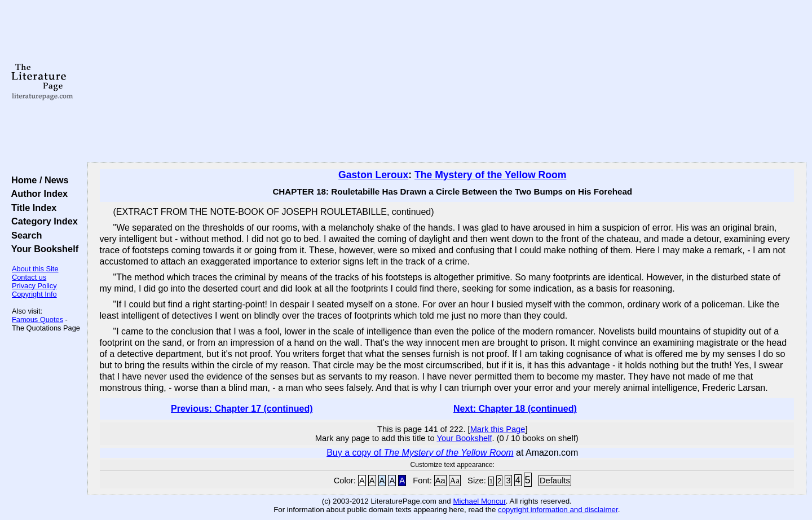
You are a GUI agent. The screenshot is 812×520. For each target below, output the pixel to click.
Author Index (37, 193)
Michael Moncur (479, 501)
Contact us (29, 277)
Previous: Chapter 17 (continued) (242, 409)
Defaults (555, 481)
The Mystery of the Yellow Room (491, 175)
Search (24, 235)
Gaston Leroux (373, 175)
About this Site (35, 269)
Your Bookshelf (42, 249)
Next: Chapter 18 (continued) (515, 409)
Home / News (37, 180)
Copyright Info (34, 294)
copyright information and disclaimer (558, 510)
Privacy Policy (34, 286)
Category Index (42, 221)
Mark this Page (498, 429)
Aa (440, 481)
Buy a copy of (420, 453)
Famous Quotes (37, 320)
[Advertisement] (447, 82)
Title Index (31, 208)
